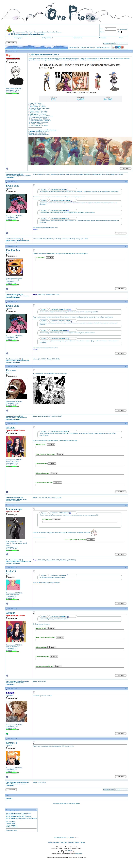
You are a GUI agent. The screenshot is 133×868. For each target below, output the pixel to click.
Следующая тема (73, 803)
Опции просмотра (103, 47)
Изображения (46, 38)
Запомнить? (122, 29)
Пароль (102, 32)
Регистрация (18, 38)
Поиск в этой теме (87, 47)
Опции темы (73, 47)
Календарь (103, 38)
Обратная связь (54, 842)
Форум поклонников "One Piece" (23, 32)
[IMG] (8, 825)
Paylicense (79, 854)
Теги (7, 795)
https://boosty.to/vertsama (41, 135)
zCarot (70, 850)
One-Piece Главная (67, 842)
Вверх (83, 842)
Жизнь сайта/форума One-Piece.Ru (44, 32)
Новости (59, 32)
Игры (121, 38)
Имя (101, 29)
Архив (77, 842)
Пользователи (77, 38)
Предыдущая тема (60, 803)
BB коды (9, 822)
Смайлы (9, 823)
